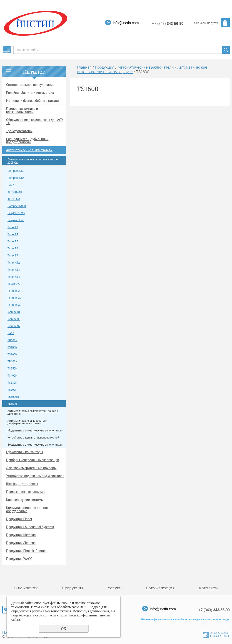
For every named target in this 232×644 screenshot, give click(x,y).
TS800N (12, 390)
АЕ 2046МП (15, 192)
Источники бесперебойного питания (33, 101)
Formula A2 (15, 298)
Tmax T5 (13, 241)
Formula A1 (15, 291)
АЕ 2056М (14, 199)
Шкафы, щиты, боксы (22, 484)
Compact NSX (16, 178)
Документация (160, 588)
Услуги (115, 588)
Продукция (105, 67)
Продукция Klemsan (21, 535)
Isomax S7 (14, 326)
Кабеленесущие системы (25, 500)
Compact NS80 (17, 206)
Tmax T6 (13, 249)
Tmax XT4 (14, 277)
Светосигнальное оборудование (30, 85)
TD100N (12, 340)
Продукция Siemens (21, 543)
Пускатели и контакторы (25, 452)
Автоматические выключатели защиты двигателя (33, 412)
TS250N (12, 369)
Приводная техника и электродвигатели (22, 110)
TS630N (12, 383)
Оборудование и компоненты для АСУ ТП (35, 121)
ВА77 (11, 185)
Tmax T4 (13, 234)
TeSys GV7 (14, 284)
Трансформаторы (19, 131)
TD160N (12, 362)
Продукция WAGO (19, 559)
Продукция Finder (19, 519)
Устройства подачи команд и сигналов (35, 476)
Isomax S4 (14, 312)
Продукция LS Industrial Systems (30, 527)
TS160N (12, 354)
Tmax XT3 (14, 270)
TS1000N (13, 397)
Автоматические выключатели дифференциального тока (27, 422)
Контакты (208, 588)
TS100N (12, 347)
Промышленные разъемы (26, 492)
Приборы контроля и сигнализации (33, 460)
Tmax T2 (13, 227)
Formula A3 (15, 305)
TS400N (12, 376)
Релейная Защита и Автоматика (30, 93)
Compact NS (15, 171)
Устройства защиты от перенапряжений (33, 438)
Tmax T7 (13, 256)
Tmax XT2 (14, 263)
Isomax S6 (14, 319)
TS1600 (12, 404)
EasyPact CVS (16, 213)
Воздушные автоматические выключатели (35, 445)
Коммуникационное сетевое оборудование (27, 509)
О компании (26, 588)
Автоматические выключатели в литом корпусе (33, 161)
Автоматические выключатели (29, 150)
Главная (84, 67)
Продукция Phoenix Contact (26, 551)
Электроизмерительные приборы (31, 468)
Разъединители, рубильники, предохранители (28, 141)
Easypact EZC (16, 220)
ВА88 (11, 333)
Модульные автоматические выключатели (35, 431)
